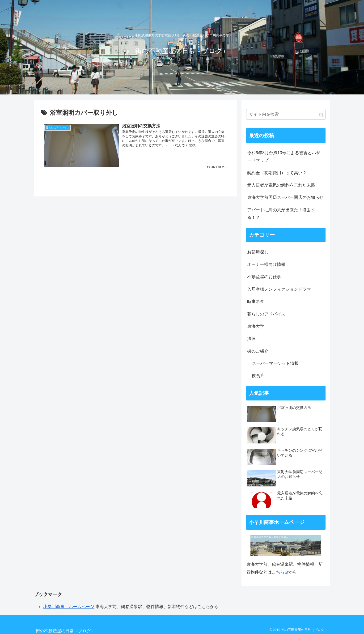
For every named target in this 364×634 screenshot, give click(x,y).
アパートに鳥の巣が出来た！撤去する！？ (281, 214)
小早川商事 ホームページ (69, 607)
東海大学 (256, 326)
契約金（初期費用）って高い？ (277, 173)
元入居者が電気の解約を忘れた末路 (281, 185)
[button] (321, 115)
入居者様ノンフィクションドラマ (279, 289)
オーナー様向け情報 (266, 264)
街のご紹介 (258, 351)
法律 (251, 339)
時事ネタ (256, 302)
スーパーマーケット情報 (275, 363)
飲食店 (258, 376)
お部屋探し (258, 252)
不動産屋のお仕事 (264, 277)
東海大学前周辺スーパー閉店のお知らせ (285, 197)
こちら (280, 572)
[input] (286, 114)
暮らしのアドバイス (266, 314)
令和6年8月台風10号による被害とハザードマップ (284, 157)
